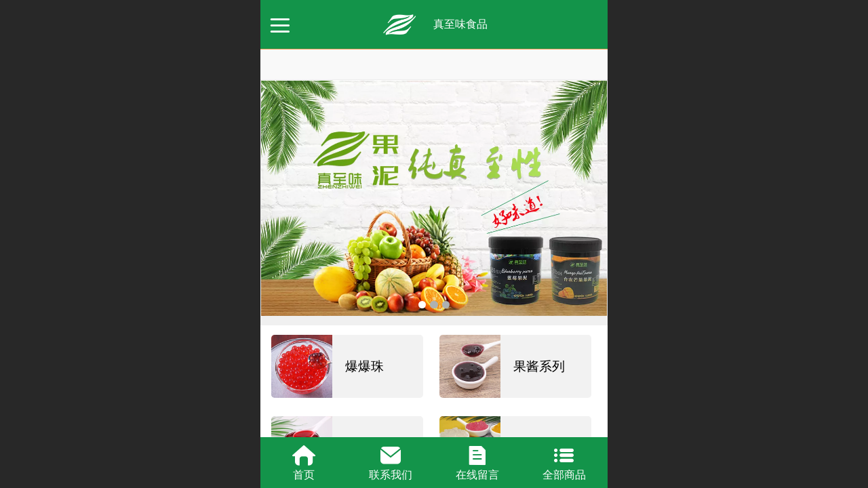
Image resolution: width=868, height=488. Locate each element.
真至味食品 (460, 24)
